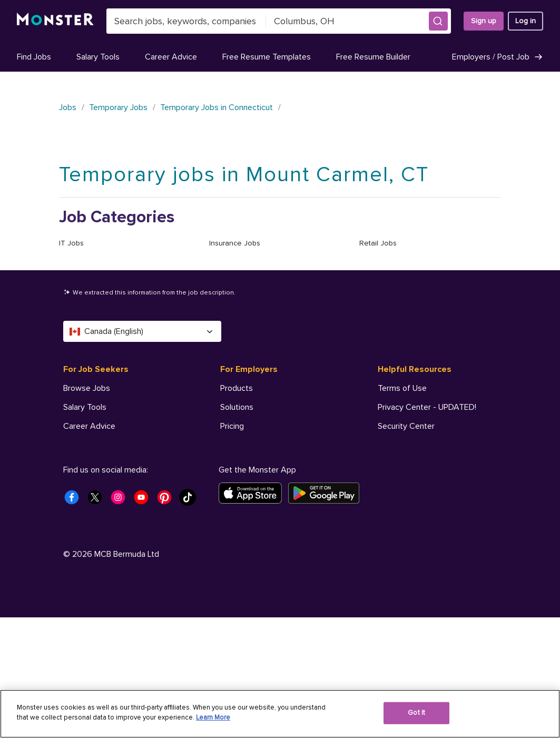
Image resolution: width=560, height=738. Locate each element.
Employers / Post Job (498, 57)
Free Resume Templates (267, 57)
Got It (416, 713)
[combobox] (186, 21)
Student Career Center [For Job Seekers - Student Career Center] (105, 502)
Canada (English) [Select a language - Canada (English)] (142, 331)
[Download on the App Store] (253, 614)
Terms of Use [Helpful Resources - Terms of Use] (402, 388)
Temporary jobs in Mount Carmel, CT (244, 175)
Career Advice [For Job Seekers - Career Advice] (89, 426)
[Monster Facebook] (75, 621)
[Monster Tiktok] (191, 621)
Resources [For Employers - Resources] (239, 445)
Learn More (213, 717)
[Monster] (55, 21)
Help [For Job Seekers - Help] (72, 521)
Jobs (68, 107)
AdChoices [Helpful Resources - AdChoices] (398, 483)
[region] (280, 714)
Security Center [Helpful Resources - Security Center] (406, 426)
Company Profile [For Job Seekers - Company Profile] (93, 483)
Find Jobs (34, 57)
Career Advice (171, 57)
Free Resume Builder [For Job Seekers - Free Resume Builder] (100, 464)
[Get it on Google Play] (327, 614)
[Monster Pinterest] (168, 621)
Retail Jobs (378, 243)
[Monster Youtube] (144, 621)
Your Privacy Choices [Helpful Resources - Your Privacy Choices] (428, 501)
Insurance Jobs (235, 243)
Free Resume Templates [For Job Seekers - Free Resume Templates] (107, 445)
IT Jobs (71, 243)
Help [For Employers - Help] (229, 464)
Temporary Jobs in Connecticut (217, 107)
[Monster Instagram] (121, 621)
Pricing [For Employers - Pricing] (232, 426)
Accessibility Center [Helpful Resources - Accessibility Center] (414, 445)
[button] (438, 21)
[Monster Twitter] (98, 621)
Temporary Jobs (118, 107)
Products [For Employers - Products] (237, 388)
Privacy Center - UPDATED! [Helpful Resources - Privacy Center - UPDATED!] (427, 407)
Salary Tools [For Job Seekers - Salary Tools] (85, 407)
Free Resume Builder (373, 57)
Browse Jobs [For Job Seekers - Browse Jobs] (87, 388)
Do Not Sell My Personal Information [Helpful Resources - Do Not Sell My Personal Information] (443, 464)
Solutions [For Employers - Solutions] (237, 407)
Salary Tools (98, 57)
